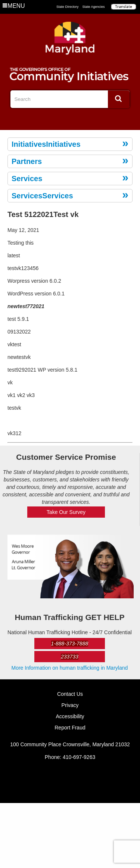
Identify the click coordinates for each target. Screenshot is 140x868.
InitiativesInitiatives (46, 144)
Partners (27, 161)
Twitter (70, 120)
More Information (70, 668)
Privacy (70, 705)
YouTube (82, 120)
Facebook (58, 120)
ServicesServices (42, 196)
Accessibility (70, 716)
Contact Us (70, 694)
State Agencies (94, 7)
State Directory (68, 7)
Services (27, 179)
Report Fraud (70, 728)
